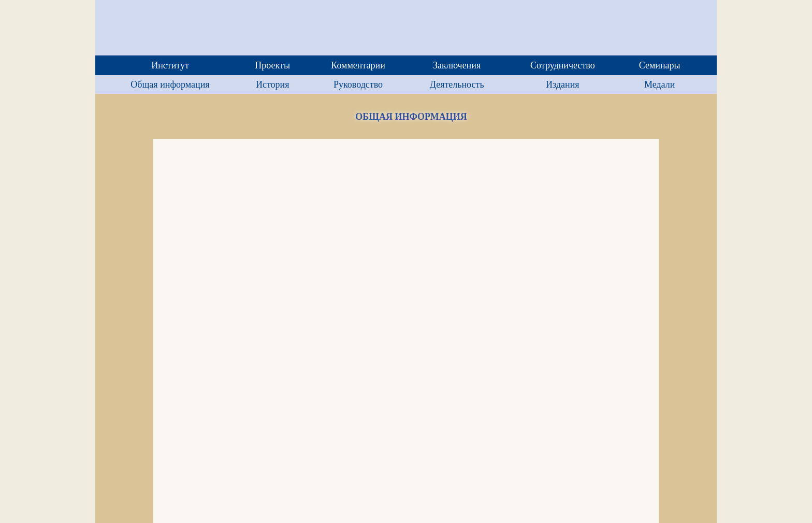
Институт (170, 65)
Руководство (358, 84)
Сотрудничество (563, 65)
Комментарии (358, 65)
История (273, 84)
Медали (659, 84)
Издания (562, 84)
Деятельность (457, 84)
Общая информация (170, 84)
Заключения (457, 65)
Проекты (272, 65)
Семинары (660, 65)
